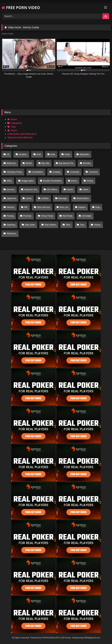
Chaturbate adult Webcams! (22, 134)
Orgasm (82, 207)
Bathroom (11, 163)
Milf (26, 207)
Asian (67, 154)
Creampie (75, 172)
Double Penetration (52, 181)
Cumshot (93, 172)
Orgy (98, 207)
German (11, 189)
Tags (13, 127)
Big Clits (45, 163)
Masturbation (83, 198)
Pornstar (27, 216)
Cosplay (56, 172)
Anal (39, 154)
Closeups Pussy (14, 172)
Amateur (23, 154)
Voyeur (97, 225)
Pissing (10, 216)
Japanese (11, 198)
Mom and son (44, 207)
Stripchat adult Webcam (20, 137)
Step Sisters (50, 225)
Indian (85, 189)
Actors (14, 130)
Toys (82, 225)
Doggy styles (27, 181)
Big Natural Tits (66, 163)
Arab (53, 154)
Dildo (9, 181)
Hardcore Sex (31, 189)
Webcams (12, 233)
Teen (68, 225)
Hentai (70, 189)
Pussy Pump (47, 216)
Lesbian (45, 198)
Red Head (67, 216)
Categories (16, 123)
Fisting (90, 181)
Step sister (30, 225)
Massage (63, 198)
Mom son (64, 207)
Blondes (87, 163)
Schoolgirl (86, 216)
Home (14, 119)
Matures (11, 207)
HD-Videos (52, 189)
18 (8, 154)
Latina (28, 198)
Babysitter (84, 154)
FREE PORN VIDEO (21, 8)
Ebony (74, 181)
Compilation (37, 172)
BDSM (29, 163)
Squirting (11, 225)
